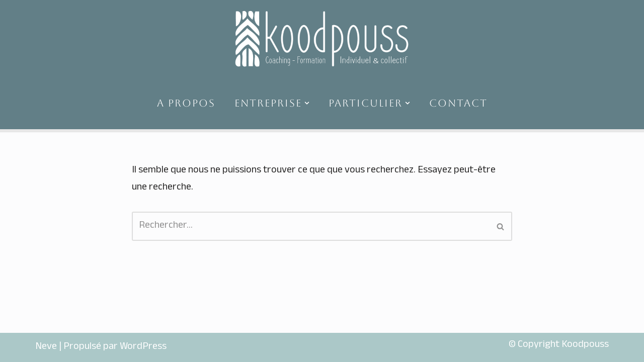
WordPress (143, 347)
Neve (46, 347)
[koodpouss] (322, 38)
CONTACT (458, 103)
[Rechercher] (311, 226)
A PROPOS (186, 103)
